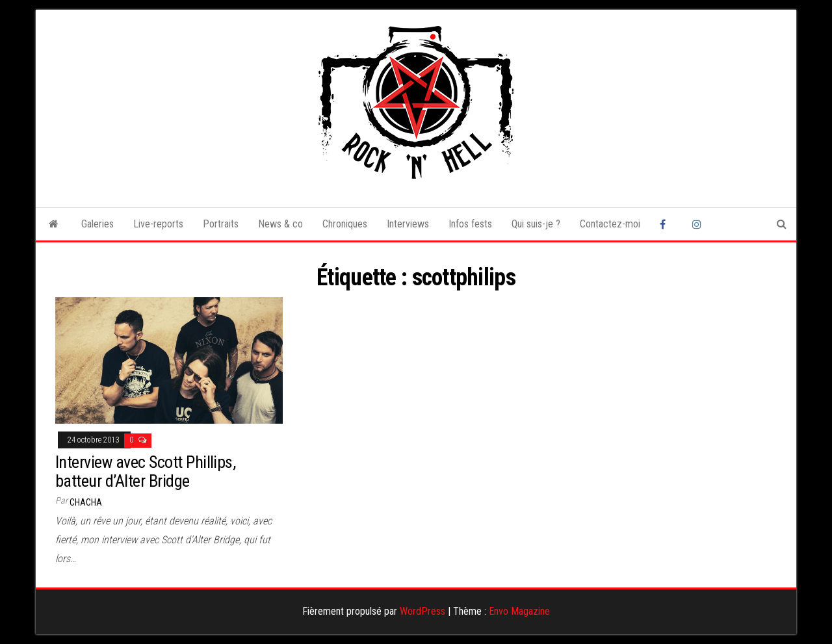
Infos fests (470, 224)
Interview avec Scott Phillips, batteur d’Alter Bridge (145, 471)
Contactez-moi (610, 224)
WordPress (422, 611)
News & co (280, 224)
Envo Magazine (519, 611)
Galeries (97, 224)
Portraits (221, 224)
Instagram (699, 224)
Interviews (408, 224)
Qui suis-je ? (536, 224)
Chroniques (345, 224)
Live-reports (158, 224)
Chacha (86, 502)
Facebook (666, 224)
